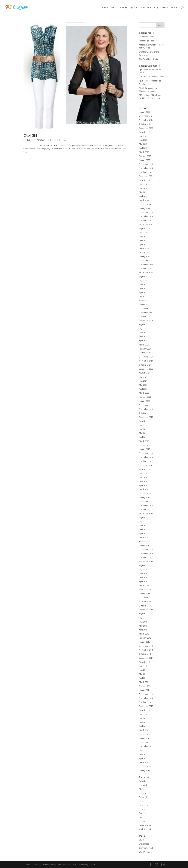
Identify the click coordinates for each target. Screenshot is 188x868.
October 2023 (145, 220)
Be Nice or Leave (146, 37)
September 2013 (146, 706)
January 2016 (145, 594)
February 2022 (145, 301)
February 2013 (145, 734)
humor (142, 801)
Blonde (53, 140)
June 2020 (143, 381)
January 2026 (145, 112)
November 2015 (146, 602)
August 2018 (144, 469)
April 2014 (143, 678)
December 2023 (146, 212)
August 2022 (144, 276)
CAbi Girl (30, 135)
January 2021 (145, 353)
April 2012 (143, 758)
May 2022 (143, 289)
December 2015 (146, 598)
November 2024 (146, 168)
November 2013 (146, 698)
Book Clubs (146, 8)
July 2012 (143, 750)
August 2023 (144, 228)
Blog (156, 8)
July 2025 (143, 136)
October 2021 (145, 317)
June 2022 (143, 285)
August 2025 (144, 132)
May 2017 (143, 529)
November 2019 (146, 409)
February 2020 (145, 397)
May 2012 (143, 754)
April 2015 (143, 630)
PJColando (30, 140)
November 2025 (146, 120)
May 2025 (143, 144)
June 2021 (143, 333)
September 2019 (146, 417)
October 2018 (145, 461)
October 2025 (145, 124)
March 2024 (144, 200)
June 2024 (143, 188)
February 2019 (145, 445)
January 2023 (145, 256)
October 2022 (145, 268)
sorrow (142, 821)
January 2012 (145, 770)
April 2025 (143, 148)
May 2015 (143, 626)
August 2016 (144, 566)
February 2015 (145, 638)
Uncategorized (145, 825)
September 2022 (146, 272)
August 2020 (144, 373)
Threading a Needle (147, 41)
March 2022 (144, 297)
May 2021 (143, 337)
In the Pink (61, 140)
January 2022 (145, 305)
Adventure (143, 781)
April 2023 (143, 244)
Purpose (143, 813)
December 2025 (146, 116)
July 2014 (143, 666)
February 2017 (145, 541)
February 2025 (145, 156)
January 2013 (145, 738)
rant (141, 817)
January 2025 (145, 160)
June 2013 (143, 718)
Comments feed (146, 848)
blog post (143, 785)
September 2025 (146, 128)
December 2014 (146, 646)
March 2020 (144, 393)
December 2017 (146, 501)
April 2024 (143, 196)
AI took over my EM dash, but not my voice (150, 98)
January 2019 (145, 449)
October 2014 (145, 654)
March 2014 (144, 682)
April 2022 (143, 292)
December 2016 (146, 549)
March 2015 (144, 634)
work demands (145, 829)
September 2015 (146, 610)
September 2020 (146, 369)
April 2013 (143, 726)
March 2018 (144, 489)
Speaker (134, 8)
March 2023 (144, 248)
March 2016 (144, 586)
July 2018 (143, 473)
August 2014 (144, 662)
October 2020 (145, 365)
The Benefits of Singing (149, 59)
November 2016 (146, 553)
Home (105, 8)
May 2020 (143, 385)
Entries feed (144, 844)
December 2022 (146, 260)
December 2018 (146, 453)
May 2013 (143, 722)
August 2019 (144, 421)
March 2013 (144, 730)
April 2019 (143, 437)
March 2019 (144, 441)
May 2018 (143, 481)
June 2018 (143, 477)
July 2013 (143, 714)
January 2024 (145, 208)
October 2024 (145, 172)
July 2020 (143, 377)
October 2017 (145, 509)
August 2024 (144, 180)
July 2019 (143, 425)
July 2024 (143, 184)
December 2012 (146, 742)
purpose (143, 809)
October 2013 (145, 702)
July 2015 (143, 618)
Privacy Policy (50, 865)
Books (114, 8)
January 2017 (145, 546)
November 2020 (146, 361)
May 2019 (143, 433)
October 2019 (145, 413)
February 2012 (145, 766)
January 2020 (145, 401)
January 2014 (145, 690)
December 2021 (146, 309)
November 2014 (146, 650)
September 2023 (146, 224)
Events (165, 8)
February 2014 (145, 686)
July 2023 (143, 232)
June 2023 (143, 236)
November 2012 (146, 746)
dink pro (142, 793)
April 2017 (143, 533)
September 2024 (146, 176)
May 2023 (143, 240)
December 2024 (146, 164)
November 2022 (146, 264)
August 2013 (144, 710)
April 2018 (143, 485)
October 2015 (145, 606)
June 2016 (143, 574)
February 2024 (145, 204)
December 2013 (146, 694)
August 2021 (144, 325)
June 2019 (143, 429)
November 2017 (146, 505)
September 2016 (146, 562)
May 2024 (143, 192)
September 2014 (146, 658)
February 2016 (145, 590)
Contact (175, 8)
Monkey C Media (89, 865)
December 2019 (146, 405)
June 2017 (143, 525)
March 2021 (144, 345)
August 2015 (144, 614)
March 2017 (144, 537)
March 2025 (144, 152)
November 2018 (146, 457)
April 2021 (143, 341)
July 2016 (143, 570)
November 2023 (146, 216)
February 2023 (145, 252)
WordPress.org (145, 852)
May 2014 (143, 674)
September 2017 (146, 513)
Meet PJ (123, 8)
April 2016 (143, 582)
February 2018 (145, 493)
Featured (143, 797)
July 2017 (143, 521)
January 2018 (145, 497)
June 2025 (143, 140)
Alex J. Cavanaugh (146, 88)
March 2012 (144, 762)
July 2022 (143, 280)
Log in (142, 840)
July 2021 (143, 329)
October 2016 (145, 558)
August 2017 (144, 517)
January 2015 (145, 642)
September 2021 (146, 321)
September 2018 (146, 465)
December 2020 (146, 357)
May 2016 (143, 578)
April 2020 (143, 389)
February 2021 (145, 349)
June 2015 (143, 622)
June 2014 (143, 670)
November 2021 (146, 313)
